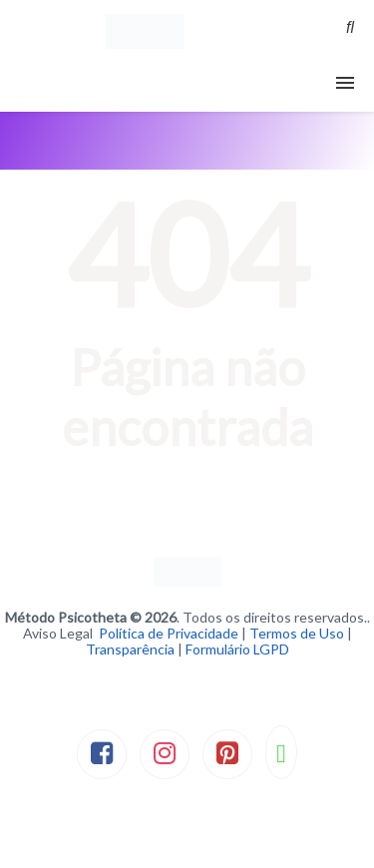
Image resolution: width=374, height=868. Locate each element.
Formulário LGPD (237, 649)
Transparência (130, 649)
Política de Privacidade (169, 633)
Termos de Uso (297, 633)
